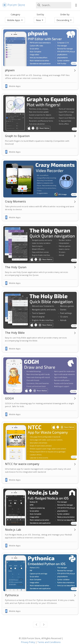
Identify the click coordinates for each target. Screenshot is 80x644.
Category (15, 14)
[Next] (44, 625)
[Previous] (36, 625)
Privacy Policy (28, 642)
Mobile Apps (15, 20)
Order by (65, 14)
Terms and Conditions (49, 642)
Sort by (40, 14)
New (40, 20)
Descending (64, 20)
